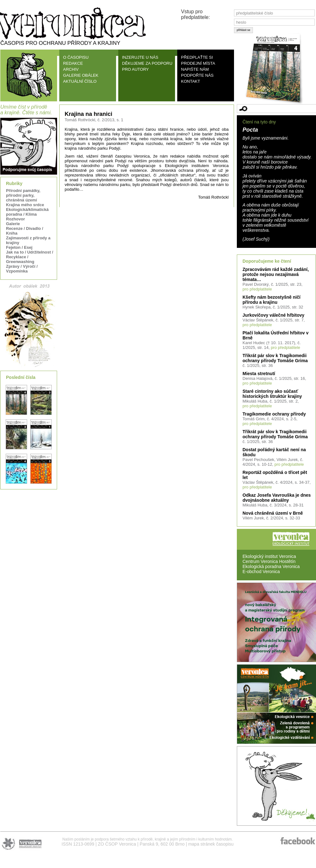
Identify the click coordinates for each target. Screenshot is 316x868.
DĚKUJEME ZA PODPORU (147, 63)
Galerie (13, 224)
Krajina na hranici (88, 114)
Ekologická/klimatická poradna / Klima (27, 212)
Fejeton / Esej (19, 247)
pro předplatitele (257, 289)
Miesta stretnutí (259, 374)
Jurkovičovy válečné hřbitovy (273, 315)
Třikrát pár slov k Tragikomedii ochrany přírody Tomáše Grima (275, 358)
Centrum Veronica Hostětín (269, 561)
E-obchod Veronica (261, 572)
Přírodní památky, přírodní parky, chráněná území (23, 195)
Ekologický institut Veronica (269, 556)
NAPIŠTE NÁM (195, 69)
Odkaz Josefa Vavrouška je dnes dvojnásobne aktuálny (277, 498)
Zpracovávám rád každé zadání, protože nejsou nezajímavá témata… (276, 274)
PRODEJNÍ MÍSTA (198, 63)
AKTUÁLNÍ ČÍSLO (80, 81)
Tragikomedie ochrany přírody (274, 414)
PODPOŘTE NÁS (197, 75)
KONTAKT (190, 81)
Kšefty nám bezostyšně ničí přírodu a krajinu (272, 300)
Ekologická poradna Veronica (271, 566)
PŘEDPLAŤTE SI (197, 57)
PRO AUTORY (135, 69)
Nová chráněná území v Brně (273, 513)
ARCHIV (71, 69)
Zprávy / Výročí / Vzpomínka (22, 269)
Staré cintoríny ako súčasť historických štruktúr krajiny (272, 394)
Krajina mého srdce (25, 205)
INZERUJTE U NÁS (140, 57)
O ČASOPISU (76, 57)
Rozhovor (15, 219)
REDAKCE (73, 63)
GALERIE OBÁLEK (81, 75)
